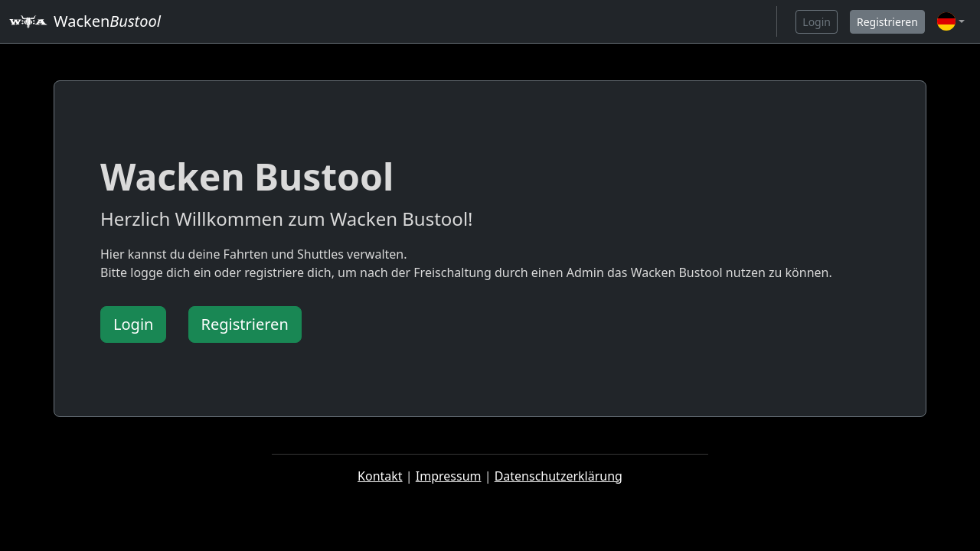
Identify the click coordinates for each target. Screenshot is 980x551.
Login (817, 22)
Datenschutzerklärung (559, 476)
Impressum (449, 476)
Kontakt (380, 476)
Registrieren (887, 22)
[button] (951, 21)
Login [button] (133, 324)
